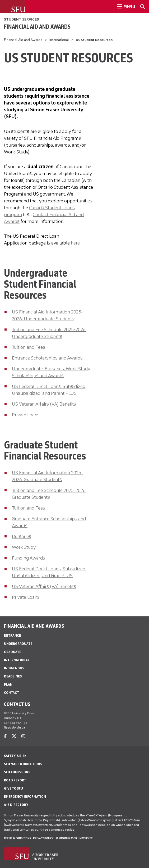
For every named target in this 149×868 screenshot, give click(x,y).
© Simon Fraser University (74, 838)
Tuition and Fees (29, 347)
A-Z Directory (16, 805)
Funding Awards (29, 558)
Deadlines (13, 676)
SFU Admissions (17, 772)
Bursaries (22, 536)
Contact (11, 693)
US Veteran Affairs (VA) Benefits (44, 404)
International (59, 40)
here (75, 243)
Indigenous (14, 668)
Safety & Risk (15, 756)
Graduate (13, 652)
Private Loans (26, 415)
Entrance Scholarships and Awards (47, 358)
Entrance (12, 635)
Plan (8, 684)
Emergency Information (25, 797)
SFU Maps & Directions (23, 764)
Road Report (15, 780)
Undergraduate (18, 644)
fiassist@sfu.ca (15, 727)
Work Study (24, 547)
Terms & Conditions (17, 838)
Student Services (21, 19)
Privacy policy (43, 838)
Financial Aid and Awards (37, 27)
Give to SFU (13, 788)
